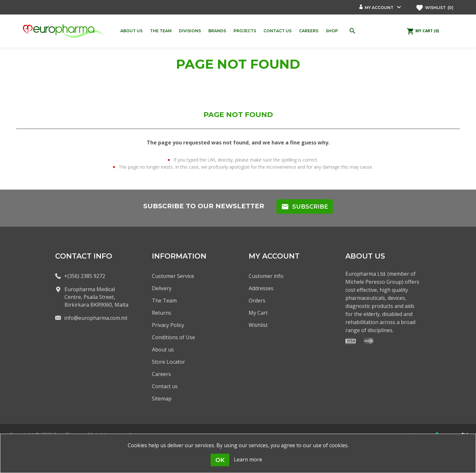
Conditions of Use (174, 337)
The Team (164, 301)
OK (220, 460)
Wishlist (258, 325)
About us (163, 350)
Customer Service (173, 276)
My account (379, 8)
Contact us (165, 386)
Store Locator (169, 362)
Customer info (266, 276)
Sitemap (162, 399)
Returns (162, 313)
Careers (161, 374)
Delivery (162, 288)
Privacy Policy (168, 325)
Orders (257, 301)
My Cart (258, 313)
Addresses (261, 288)
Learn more (248, 459)
